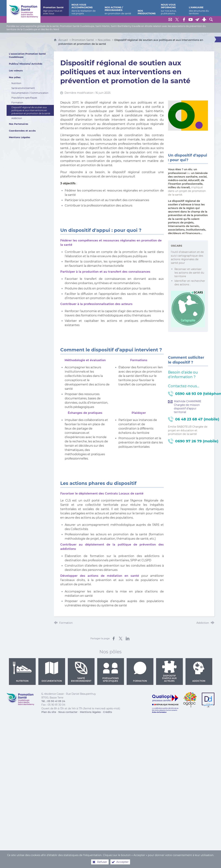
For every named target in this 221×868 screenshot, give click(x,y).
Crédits (108, 712)
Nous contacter (68, 712)
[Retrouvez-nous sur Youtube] (191, 19)
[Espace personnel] (204, 19)
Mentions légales (90, 712)
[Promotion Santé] (55, 8)
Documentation (52, 672)
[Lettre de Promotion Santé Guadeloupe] (197, 19)
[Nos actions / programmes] (119, 8)
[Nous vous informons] (172, 8)
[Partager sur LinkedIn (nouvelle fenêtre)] (128, 639)
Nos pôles (104, 40)
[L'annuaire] (200, 8)
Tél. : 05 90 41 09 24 (53, 701)
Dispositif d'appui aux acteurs (169, 672)
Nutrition (22, 672)
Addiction (199, 672)
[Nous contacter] (170, 19)
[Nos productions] (147, 8)
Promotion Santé (83, 40)
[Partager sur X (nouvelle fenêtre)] (121, 639)
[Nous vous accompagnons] (86, 8)
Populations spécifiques (111, 672)
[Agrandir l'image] (188, 115)
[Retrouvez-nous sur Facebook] (184, 19)
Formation (140, 672)
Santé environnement (81, 672)
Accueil (63, 40)
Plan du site (49, 712)
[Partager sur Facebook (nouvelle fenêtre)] (114, 639)
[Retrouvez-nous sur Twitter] (177, 19)
